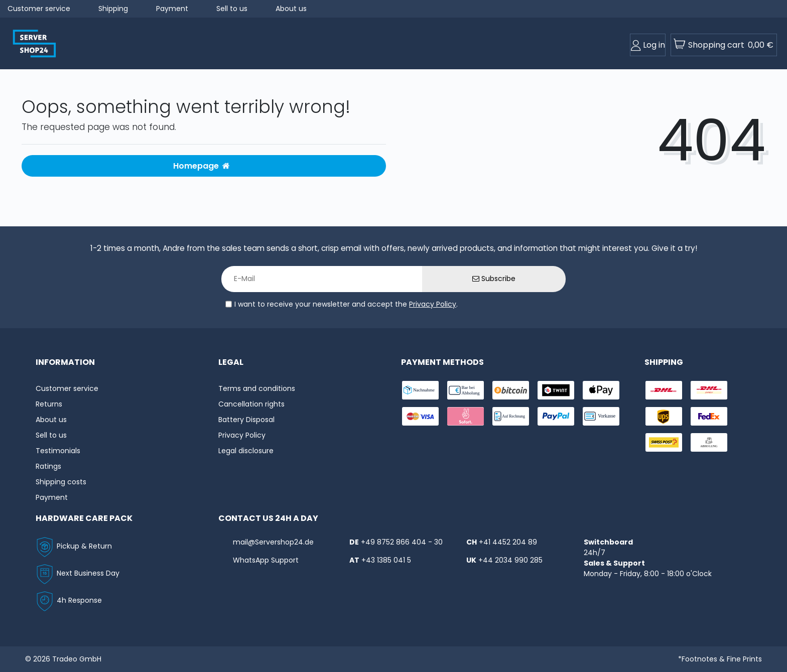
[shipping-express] (709, 390)
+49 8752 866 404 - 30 (402, 542)
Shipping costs (61, 482)
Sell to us (232, 9)
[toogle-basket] (724, 45)
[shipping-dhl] (664, 390)
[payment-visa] (420, 416)
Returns (49, 404)
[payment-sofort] (466, 416)
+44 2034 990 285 (510, 560)
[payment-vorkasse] (601, 416)
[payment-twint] (556, 390)
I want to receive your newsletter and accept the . (346, 304)
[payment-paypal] (556, 416)
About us (291, 9)
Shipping (113, 9)
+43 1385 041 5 (386, 560)
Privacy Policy (433, 304)
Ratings (48, 466)
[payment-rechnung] (511, 416)
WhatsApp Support (266, 560)
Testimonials (58, 451)
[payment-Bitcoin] (511, 390)
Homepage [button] (202, 166)
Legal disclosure (246, 451)
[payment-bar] (466, 390)
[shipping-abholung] (709, 442)
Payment (172, 9)
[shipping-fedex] (709, 416)
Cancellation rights (251, 404)
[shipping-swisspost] (664, 442)
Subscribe (494, 279)
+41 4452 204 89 (508, 542)
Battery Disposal (246, 420)
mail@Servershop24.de (273, 542)
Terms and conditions (257, 388)
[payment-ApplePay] (601, 390)
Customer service (39, 9)
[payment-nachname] (420, 390)
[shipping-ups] (664, 416)
